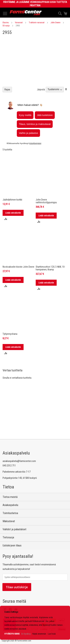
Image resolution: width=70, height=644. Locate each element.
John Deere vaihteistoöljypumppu (46, 201)
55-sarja (6, 26)
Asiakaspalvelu (10, 505)
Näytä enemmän (39, 634)
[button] (6, 219)
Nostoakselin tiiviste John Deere (18, 267)
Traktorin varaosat (37, 23)
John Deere (55, 23)
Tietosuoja (8, 537)
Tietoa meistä (10, 497)
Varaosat (19, 23)
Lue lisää (52, 634)
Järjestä (41, 89)
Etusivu (6, 23)
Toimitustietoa (10, 513)
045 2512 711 (9, 466)
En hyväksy (26, 634)
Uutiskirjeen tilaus (12, 545)
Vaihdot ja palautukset (14, 529)
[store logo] (26, 13)
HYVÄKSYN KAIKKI (12, 634)
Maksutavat (9, 521)
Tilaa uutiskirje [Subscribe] (17, 587)
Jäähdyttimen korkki (12, 200)
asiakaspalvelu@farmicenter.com (19, 461)
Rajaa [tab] (7, 89)
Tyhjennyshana (10, 334)
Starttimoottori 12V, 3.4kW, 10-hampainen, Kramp (50, 268)
